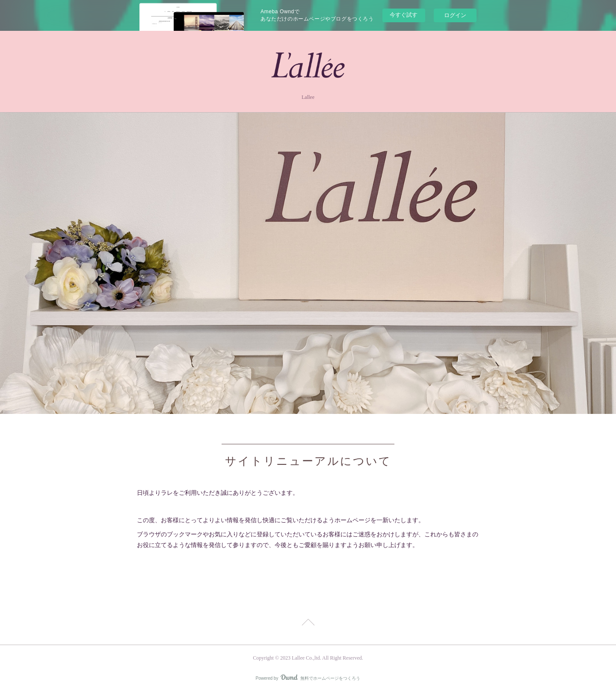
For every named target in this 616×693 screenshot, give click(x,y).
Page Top (308, 624)
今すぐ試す (404, 15)
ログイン (455, 15)
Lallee (308, 97)
